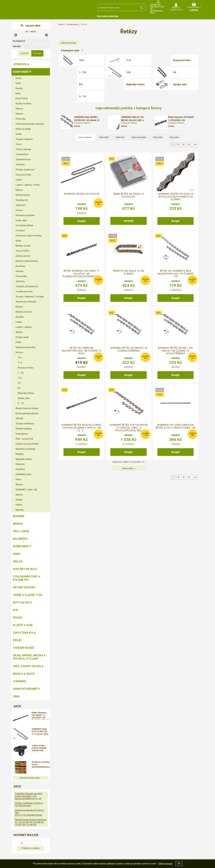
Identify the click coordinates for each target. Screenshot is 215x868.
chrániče (20, 681)
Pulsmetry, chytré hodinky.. (29, 236)
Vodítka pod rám (24, 291)
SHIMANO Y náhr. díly (26, 490)
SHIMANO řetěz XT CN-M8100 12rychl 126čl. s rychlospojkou (133, 120)
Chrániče (20, 164)
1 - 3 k (82, 72)
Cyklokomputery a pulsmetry (27, 578)
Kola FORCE (22, 98)
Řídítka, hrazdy (23, 246)
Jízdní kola (21, 64)
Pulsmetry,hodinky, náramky (30, 124)
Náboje (19, 190)
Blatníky (20, 510)
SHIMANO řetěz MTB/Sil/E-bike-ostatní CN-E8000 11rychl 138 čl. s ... (82, 428)
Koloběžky (20, 539)
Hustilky (20, 317)
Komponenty (22, 72)
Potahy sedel (22, 337)
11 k (128, 60)
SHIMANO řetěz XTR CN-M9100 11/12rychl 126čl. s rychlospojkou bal (40, 732)
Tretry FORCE (22, 251)
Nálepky (20, 454)
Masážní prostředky (26, 449)
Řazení (19, 484)
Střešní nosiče (24, 648)
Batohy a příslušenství (27, 261)
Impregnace (22, 434)
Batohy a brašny (24, 312)
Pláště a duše (23, 625)
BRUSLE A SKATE (24, 674)
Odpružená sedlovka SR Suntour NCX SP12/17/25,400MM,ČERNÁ (29, 813)
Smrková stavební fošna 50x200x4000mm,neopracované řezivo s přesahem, (41, 765)
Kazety (19, 88)
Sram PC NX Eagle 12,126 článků (128, 272)
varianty (128, 221)
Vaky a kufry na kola (28, 666)
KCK (15, 610)
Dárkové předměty (26, 689)
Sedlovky (20, 281)
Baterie (19, 495)
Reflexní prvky (23, 195)
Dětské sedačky (24, 429)
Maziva (19, 109)
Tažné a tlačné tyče (27, 595)
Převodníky (21, 276)
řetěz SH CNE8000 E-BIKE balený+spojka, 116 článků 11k (176, 274)
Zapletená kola (23, 159)
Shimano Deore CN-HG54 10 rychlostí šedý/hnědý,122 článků (176, 197)
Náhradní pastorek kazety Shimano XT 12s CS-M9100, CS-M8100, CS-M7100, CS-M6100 (31, 822)
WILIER (19, 418)
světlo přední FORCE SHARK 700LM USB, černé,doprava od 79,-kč (41, 748)
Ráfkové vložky (23, 129)
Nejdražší (120, 137)
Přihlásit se (176, 8)
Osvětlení (20, 469)
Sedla (19, 134)
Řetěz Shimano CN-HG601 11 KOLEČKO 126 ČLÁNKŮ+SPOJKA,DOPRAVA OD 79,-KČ (41, 715)
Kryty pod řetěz (182, 60)
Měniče (19, 114)
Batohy (19, 307)
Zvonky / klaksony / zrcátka (30, 297)
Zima (16, 696)
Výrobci (17, 46)
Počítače (20, 230)
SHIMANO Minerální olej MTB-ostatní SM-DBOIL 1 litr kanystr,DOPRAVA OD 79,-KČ (29, 796)
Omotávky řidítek (24, 225)
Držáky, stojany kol (25, 170)
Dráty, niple (21, 220)
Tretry (19, 144)
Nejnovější (158, 137)
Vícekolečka (22, 154)
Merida (18, 524)
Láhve (19, 180)
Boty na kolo (22, 603)
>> (195, 145)
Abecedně (174, 137)
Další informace (165, 864)
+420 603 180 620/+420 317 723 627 (157, 6)
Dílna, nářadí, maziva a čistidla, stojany (29, 657)
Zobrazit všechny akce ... (31, 778)
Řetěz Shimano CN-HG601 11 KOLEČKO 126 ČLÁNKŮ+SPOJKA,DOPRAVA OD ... (82, 274)
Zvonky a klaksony (25, 423)
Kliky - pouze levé (24, 439)
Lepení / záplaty (24, 327)
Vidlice (19, 210)
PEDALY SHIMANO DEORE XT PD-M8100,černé (29, 804)
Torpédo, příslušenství (27, 286)
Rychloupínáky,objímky (27, 413)
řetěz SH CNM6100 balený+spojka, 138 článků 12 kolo (82, 351)
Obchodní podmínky (108, 16)
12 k (128, 72)
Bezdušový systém (25, 215)
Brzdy (19, 78)
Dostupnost (19, 41)
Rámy (19, 479)
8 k (81, 84)
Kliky (18, 93)
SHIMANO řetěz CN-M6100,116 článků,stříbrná (129, 349)
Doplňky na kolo (25, 569)
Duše (18, 83)
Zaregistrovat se (176, 10)
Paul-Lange (21, 531)
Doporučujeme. (85, 137)
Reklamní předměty (26, 347)
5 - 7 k (82, 96)
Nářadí (19, 332)
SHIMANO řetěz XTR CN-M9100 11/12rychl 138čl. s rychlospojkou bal (129, 428)
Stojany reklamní (24, 139)
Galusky (20, 271)
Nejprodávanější (139, 137)
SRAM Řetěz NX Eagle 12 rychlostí (129, 195)
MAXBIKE (19, 516)
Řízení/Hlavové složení (27, 408)
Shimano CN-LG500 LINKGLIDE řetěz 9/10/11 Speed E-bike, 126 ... (176, 428)
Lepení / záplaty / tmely (28, 185)
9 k (175, 72)
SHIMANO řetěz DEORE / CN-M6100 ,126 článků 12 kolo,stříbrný (87, 120)
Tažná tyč (20, 205)
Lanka (19, 322)
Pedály (19, 500)
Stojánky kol (22, 200)
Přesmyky (21, 119)
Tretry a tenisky (23, 149)
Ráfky (19, 241)
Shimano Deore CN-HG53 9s (82, 194)
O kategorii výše (70, 50)
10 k (81, 60)
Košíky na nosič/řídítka (27, 444)
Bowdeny (20, 266)
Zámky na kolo (23, 256)
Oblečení (20, 464)
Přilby (18, 342)
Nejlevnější (104, 137)
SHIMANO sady (23, 474)
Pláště (19, 505)
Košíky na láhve (23, 104)
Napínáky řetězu (135, 84)
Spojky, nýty (180, 84)
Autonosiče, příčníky (26, 302)
